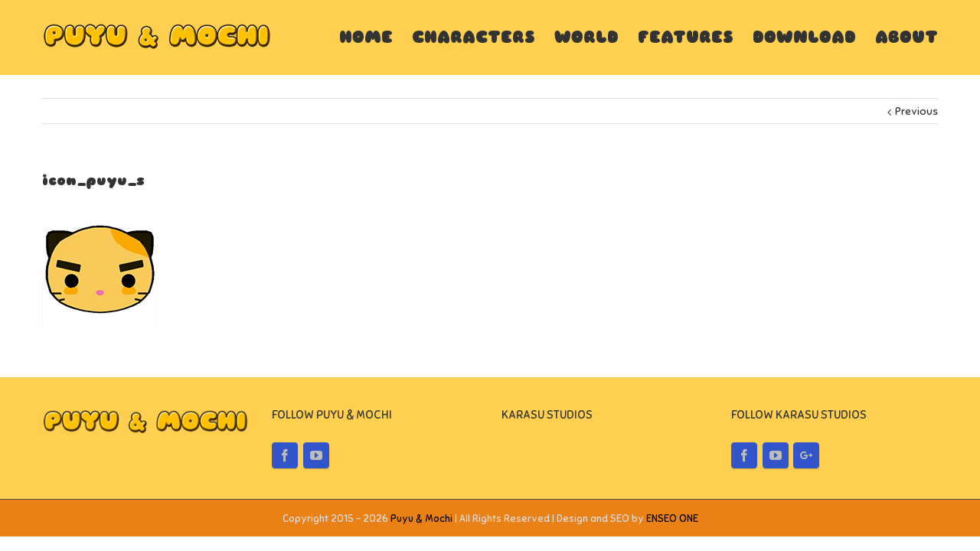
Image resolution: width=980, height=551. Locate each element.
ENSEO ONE (672, 519)
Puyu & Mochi (421, 519)
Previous (916, 111)
